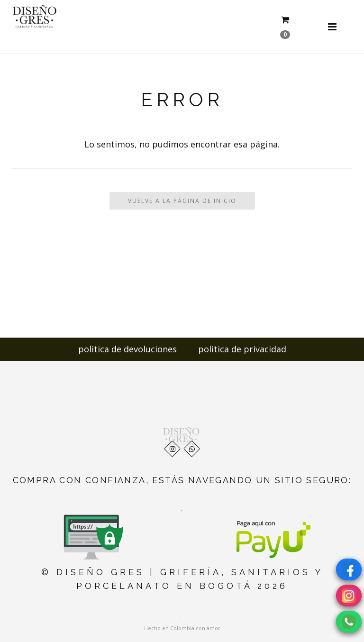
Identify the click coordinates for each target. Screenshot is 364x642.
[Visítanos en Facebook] (349, 569)
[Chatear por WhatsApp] (349, 622)
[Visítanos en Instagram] (349, 596)
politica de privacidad (242, 349)
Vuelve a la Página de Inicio (182, 201)
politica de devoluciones (127, 349)
